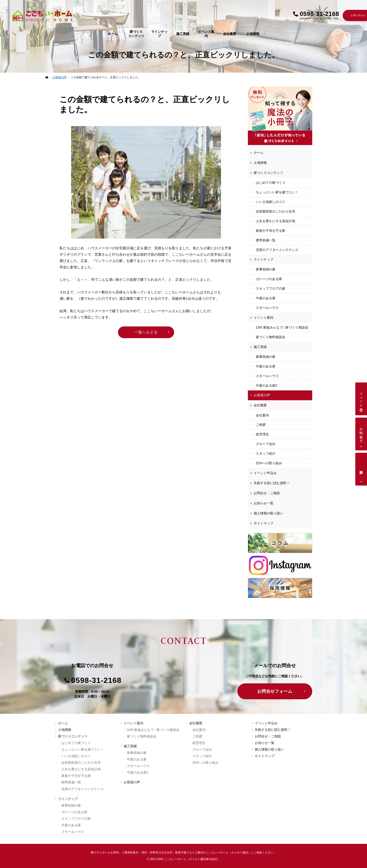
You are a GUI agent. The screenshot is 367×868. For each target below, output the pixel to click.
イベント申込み (265, 473)
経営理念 (262, 434)
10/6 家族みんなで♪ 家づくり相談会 (282, 327)
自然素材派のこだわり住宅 (275, 211)
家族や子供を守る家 (271, 231)
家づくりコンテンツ (268, 173)
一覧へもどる (146, 332)
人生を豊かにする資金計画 (275, 221)
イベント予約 (361, 398)
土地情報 (260, 163)
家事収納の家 (266, 269)
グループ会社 (266, 444)
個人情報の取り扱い (268, 513)
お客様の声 (262, 395)
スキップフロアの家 (271, 288)
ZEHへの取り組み (269, 463)
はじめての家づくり (271, 183)
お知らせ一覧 (264, 503)
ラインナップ (264, 259)
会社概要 (260, 405)
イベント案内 (264, 318)
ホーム (259, 153)
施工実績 (260, 347)
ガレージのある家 (269, 279)
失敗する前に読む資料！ (272, 483)
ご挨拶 (261, 425)
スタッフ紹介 (266, 453)
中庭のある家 (266, 298)
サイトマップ (264, 523)
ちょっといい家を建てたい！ (277, 192)
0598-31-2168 (96, 680)
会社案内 (262, 415)
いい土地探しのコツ (271, 202)
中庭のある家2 (267, 385)
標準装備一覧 (266, 240)
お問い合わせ (361, 433)
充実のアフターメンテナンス (277, 250)
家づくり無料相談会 (271, 337)
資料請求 (361, 468)
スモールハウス (267, 308)
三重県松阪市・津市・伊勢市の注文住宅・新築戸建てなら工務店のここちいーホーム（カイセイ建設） (186, 853)
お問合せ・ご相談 (267, 493)
